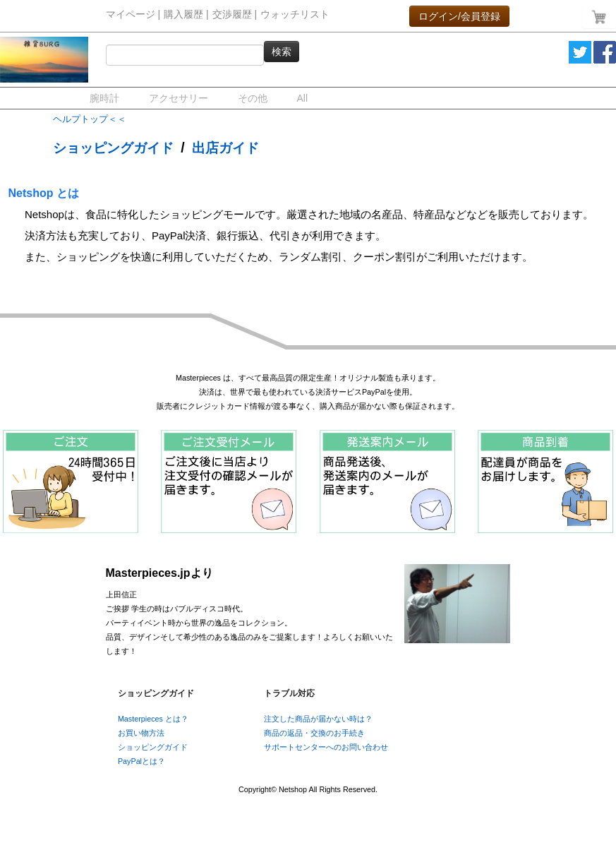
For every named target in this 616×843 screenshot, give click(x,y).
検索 (282, 52)
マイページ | (133, 14)
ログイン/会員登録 (459, 16)
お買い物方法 (141, 733)
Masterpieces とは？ (153, 719)
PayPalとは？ (141, 761)
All (303, 98)
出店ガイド (225, 148)
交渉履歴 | (235, 14)
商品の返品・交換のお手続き (314, 733)
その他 (253, 98)
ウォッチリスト (295, 14)
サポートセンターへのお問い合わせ (326, 747)
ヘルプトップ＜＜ (90, 119)
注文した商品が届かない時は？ (318, 719)
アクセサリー (179, 98)
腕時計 (104, 98)
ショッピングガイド (113, 148)
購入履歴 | (186, 14)
